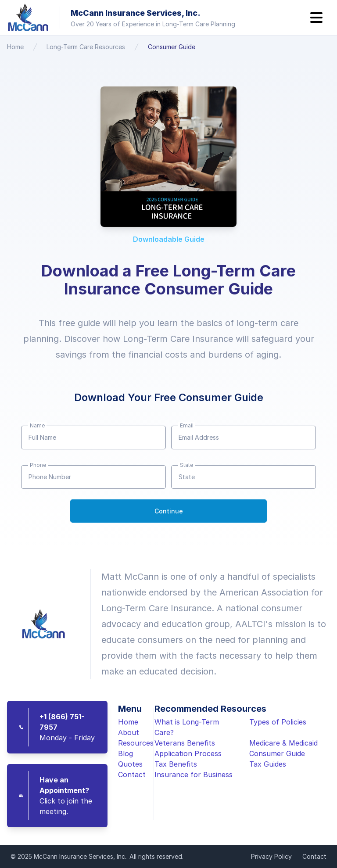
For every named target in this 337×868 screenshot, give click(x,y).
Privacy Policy (271, 856)
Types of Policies (278, 722)
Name (37, 425)
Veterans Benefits (185, 743)
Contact (132, 775)
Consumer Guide (172, 47)
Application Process (188, 753)
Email (187, 425)
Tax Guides (268, 764)
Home (15, 47)
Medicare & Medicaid (283, 743)
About (129, 732)
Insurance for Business (194, 775)
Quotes (130, 764)
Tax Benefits (176, 764)
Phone (38, 465)
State (186, 465)
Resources (136, 743)
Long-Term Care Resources (86, 47)
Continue (169, 511)
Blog (125, 753)
